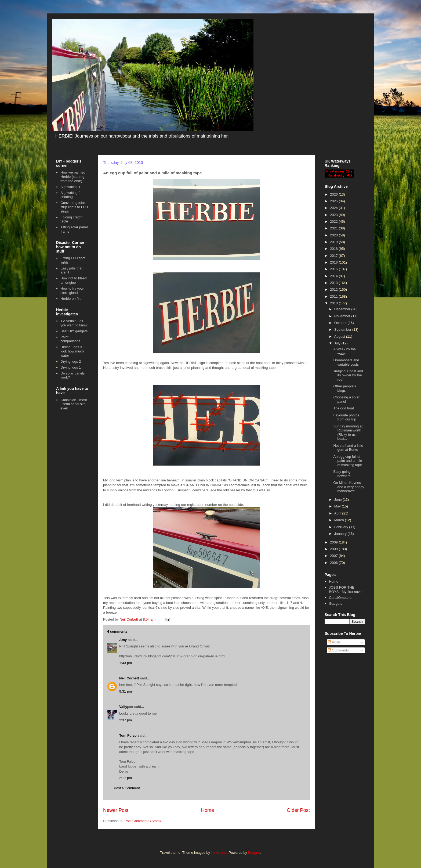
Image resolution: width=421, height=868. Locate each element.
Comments (338, 650)
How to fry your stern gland (72, 291)
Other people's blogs (344, 388)
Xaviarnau (219, 853)
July (338, 343)
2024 (334, 208)
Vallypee (126, 707)
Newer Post (116, 810)
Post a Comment (127, 788)
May (338, 506)
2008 (334, 549)
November (343, 316)
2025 (334, 201)
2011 (334, 296)
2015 (334, 269)
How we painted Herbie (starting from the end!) (73, 177)
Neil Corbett (129, 678)
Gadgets (335, 604)
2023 (334, 215)
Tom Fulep (128, 735)
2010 (334, 303)
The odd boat (344, 408)
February (342, 527)
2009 (334, 542)
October (341, 323)
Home (208, 810)
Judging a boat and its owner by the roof (348, 375)
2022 (334, 221)
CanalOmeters (340, 598)
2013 (334, 283)
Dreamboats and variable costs (346, 362)
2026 (334, 194)
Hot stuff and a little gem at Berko (348, 448)
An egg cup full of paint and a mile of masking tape (348, 461)
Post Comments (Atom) (143, 821)
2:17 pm (126, 778)
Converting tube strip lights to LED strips (74, 207)
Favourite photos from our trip (346, 417)
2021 (334, 228)
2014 (334, 276)
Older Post (298, 810)
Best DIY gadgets (74, 331)
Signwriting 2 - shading (71, 195)
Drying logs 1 (71, 367)
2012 (334, 289)
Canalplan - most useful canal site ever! (74, 404)
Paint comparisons (70, 339)
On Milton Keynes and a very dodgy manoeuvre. (349, 487)
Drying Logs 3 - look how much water (72, 351)
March (340, 520)
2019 (334, 242)
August (340, 336)
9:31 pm (126, 691)
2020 (334, 235)
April (338, 513)
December (343, 309)
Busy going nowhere (342, 474)
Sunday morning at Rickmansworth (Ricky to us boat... (348, 433)
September (343, 329)
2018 (334, 249)
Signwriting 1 (70, 187)
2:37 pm (126, 720)
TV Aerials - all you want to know (74, 323)
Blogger (254, 853)
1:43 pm (126, 663)
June (339, 500)
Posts (334, 642)
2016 (334, 262)
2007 (334, 556)
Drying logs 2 (71, 361)
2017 (334, 256)
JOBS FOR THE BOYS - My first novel (346, 590)
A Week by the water (344, 351)
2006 (334, 563)
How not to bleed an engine (74, 280)
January (341, 534)
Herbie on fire (71, 299)
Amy (123, 640)
